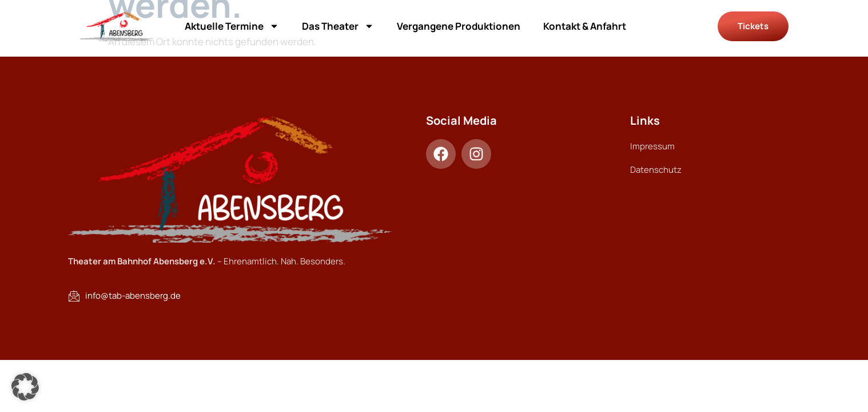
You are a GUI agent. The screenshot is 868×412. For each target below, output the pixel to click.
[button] (25, 387)
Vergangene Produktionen (459, 26)
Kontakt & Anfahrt (585, 26)
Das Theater (338, 26)
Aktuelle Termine (232, 26)
